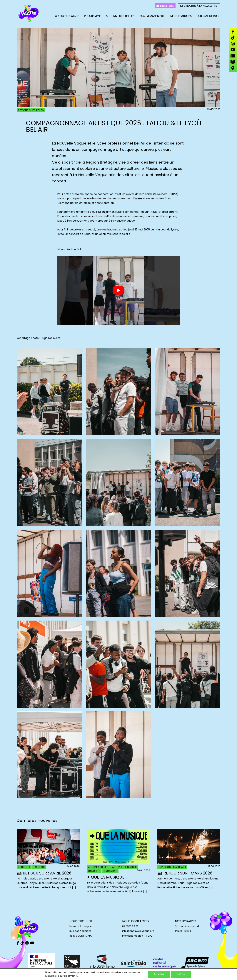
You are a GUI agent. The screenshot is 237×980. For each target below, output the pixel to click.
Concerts (24, 867)
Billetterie (165, 6)
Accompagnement (152, 16)
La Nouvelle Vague (66, 16)
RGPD (149, 936)
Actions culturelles (120, 16)
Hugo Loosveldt (51, 338)
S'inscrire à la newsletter (199, 6)
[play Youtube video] (118, 290)
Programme (92, 16)
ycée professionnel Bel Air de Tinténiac (133, 143)
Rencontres (110, 871)
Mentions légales (132, 936)
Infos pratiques (181, 16)
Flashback (39, 867)
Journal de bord (209, 16)
